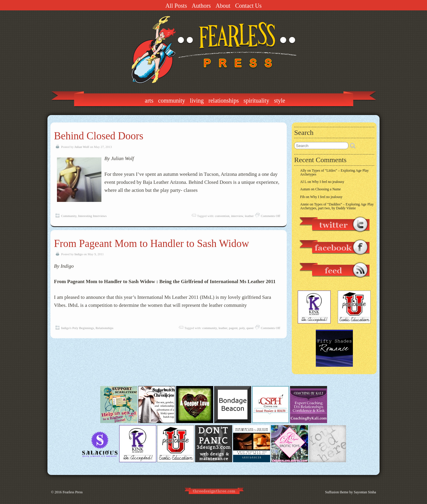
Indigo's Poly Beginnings (78, 328)
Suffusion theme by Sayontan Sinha (350, 492)
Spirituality (256, 101)
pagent (233, 328)
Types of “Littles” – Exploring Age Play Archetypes (334, 172)
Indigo (79, 254)
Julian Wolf (82, 147)
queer (250, 328)
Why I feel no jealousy (328, 182)
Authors (201, 6)
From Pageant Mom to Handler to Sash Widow (152, 244)
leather (249, 216)
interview (237, 216)
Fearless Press (73, 492)
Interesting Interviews (92, 216)
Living (197, 101)
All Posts (176, 6)
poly (242, 328)
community (209, 328)
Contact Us (248, 6)
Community (172, 101)
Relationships (224, 101)
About (223, 6)
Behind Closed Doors (99, 136)
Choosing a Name (328, 189)
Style (280, 101)
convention (222, 216)
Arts (149, 101)
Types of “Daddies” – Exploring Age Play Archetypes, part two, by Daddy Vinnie (337, 206)
